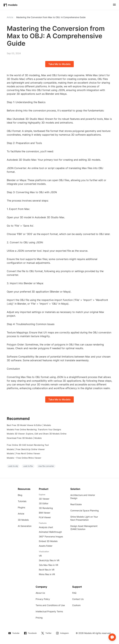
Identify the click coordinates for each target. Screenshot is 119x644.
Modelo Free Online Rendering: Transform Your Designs (34, 429)
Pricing (39, 618)
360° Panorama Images (51, 537)
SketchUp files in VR (49, 560)
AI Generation (25, 526)
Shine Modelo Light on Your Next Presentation (84, 518)
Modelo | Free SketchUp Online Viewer (26, 449)
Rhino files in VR (47, 574)
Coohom (76, 605)
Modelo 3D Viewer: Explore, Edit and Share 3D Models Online (37, 434)
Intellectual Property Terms (49, 611)
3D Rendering (46, 508)
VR (40, 556)
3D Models (23, 520)
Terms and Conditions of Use (50, 605)
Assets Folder (46, 546)
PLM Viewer (45, 517)
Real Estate (76, 504)
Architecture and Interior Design (83, 497)
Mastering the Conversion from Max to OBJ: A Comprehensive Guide (51, 17)
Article (21, 514)
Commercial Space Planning (85, 511)
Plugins (21, 507)
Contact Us (78, 599)
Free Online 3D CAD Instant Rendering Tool (28, 445)
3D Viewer (44, 499)
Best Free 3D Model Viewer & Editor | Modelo (29, 425)
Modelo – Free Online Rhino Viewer (24, 458)
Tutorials (22, 501)
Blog (20, 495)
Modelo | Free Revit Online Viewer (23, 453)
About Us (40, 593)
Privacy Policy (43, 599)
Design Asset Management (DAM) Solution (84, 528)
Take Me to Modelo (59, 64)
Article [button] (10, 17)
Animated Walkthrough (50, 532)
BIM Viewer (45, 513)
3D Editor (44, 503)
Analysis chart (46, 527)
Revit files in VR (47, 570)
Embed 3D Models (48, 541)
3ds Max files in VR (48, 565)
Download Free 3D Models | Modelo (24, 438)
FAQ (74, 593)
